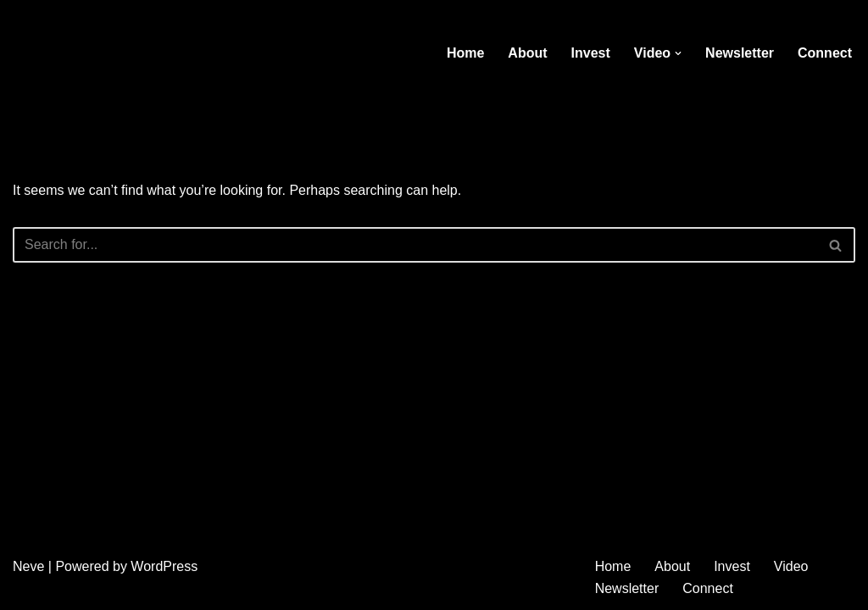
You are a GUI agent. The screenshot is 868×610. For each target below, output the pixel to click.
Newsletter (740, 53)
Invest (591, 53)
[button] (678, 53)
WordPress (164, 566)
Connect (825, 53)
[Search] (415, 245)
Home (465, 53)
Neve (28, 566)
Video (791, 566)
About (527, 53)
